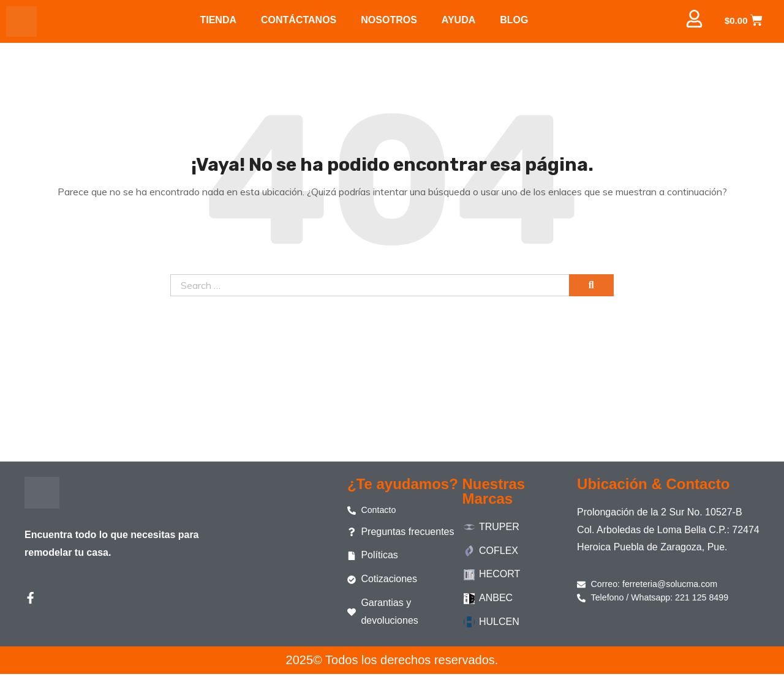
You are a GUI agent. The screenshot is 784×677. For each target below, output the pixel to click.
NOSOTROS (389, 20)
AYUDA (458, 20)
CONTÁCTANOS (299, 20)
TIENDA (218, 20)
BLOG (514, 20)
